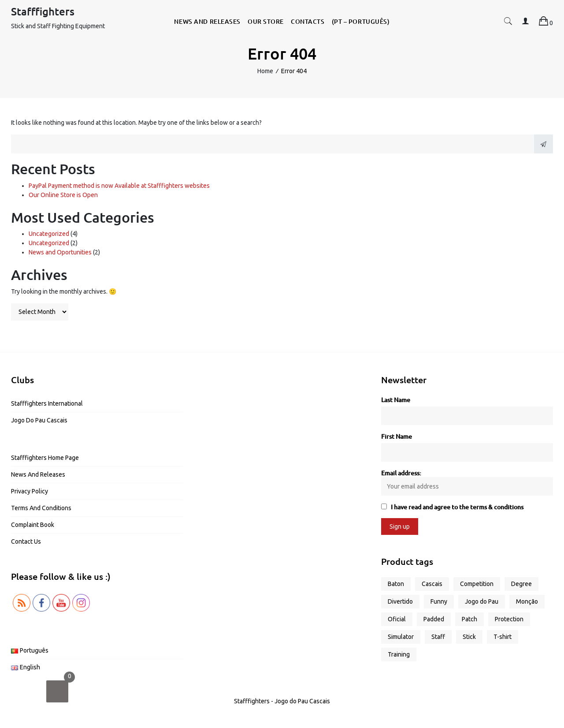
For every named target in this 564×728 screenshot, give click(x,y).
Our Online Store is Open (63, 195)
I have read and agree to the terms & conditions (457, 507)
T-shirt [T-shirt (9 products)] (503, 637)
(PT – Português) (361, 21)
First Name (397, 436)
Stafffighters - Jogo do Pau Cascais (282, 701)
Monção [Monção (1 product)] (527, 601)
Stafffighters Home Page (45, 458)
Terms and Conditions (41, 508)
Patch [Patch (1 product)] (469, 619)
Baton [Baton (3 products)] (396, 584)
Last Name (396, 400)
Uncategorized (49, 234)
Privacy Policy (30, 491)
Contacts (308, 21)
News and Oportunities (60, 252)
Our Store (266, 21)
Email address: (467, 482)
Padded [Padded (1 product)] (434, 619)
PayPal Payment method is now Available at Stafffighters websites (119, 186)
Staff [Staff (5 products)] (438, 637)
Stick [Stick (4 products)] (469, 637)
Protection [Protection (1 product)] (509, 619)
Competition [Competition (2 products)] (477, 584)
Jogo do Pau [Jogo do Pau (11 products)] (482, 601)
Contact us (26, 541)
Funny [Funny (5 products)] (439, 601)
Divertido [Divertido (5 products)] (400, 601)
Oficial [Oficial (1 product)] (397, 619)
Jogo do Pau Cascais (39, 420)
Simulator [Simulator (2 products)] (401, 637)
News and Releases (207, 21)
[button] (508, 23)
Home (265, 71)
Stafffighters (43, 11)
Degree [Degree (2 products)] (521, 584)
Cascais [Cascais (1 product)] (432, 584)
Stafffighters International (47, 403)
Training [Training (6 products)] (399, 654)
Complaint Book (33, 525)
